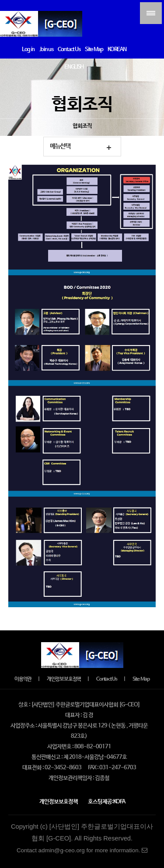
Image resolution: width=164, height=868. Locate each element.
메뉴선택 (60, 146)
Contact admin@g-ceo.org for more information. (82, 850)
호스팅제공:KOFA (106, 802)
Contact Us (107, 679)
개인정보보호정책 (64, 679)
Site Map (141, 679)
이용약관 (23, 679)
